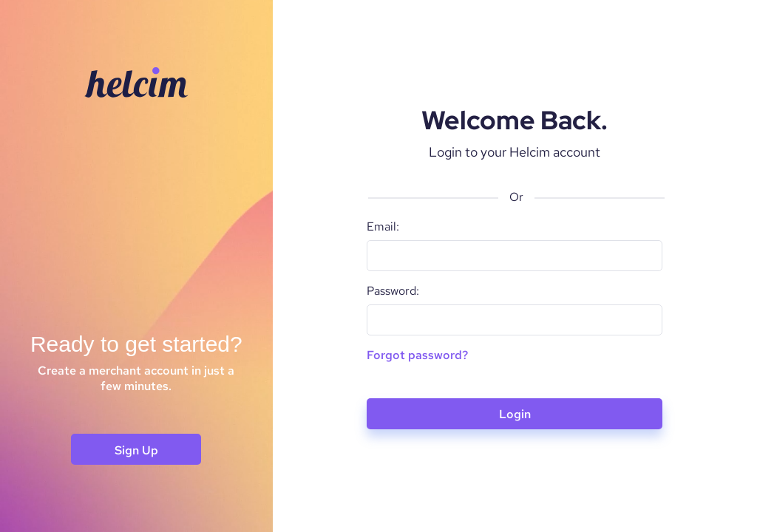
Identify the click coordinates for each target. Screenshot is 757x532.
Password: (393, 291)
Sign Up (136, 450)
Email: (383, 226)
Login (515, 414)
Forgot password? (417, 355)
